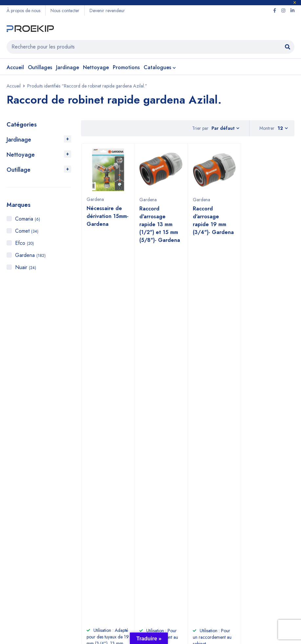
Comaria (28, 219)
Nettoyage (21, 155)
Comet (27, 231)
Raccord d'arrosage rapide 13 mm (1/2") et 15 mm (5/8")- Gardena (160, 224)
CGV (110, 561)
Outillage (19, 170)
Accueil (14, 86)
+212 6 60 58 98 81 (163, 437)
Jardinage (19, 140)
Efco (24, 243)
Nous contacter (65, 10)
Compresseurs (23, 572)
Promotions (19, 582)
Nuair (26, 267)
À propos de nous (23, 10)
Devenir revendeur (107, 10)
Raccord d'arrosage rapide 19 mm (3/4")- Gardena (213, 220)
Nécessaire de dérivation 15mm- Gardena (108, 216)
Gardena (30, 255)
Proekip (58, 614)
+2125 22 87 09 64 (163, 448)
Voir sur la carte (21, 460)
